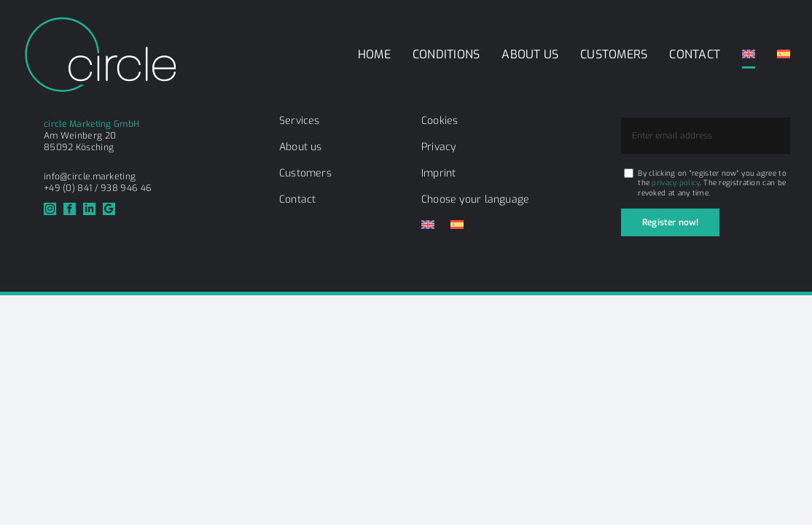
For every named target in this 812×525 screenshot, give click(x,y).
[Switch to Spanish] (784, 54)
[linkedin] (89, 209)
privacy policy (675, 183)
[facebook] (70, 209)
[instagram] (50, 209)
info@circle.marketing (90, 176)
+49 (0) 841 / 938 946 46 (98, 188)
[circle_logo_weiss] (100, 22)
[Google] (109, 209)
